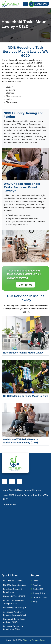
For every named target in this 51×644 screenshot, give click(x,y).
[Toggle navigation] (25, 4)
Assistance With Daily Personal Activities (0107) (14, 613)
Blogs (35, 601)
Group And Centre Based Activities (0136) (14, 621)
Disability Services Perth (34, 640)
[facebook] (4, 482)
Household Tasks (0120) (14, 596)
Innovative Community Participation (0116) (13, 628)
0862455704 (39, 4)
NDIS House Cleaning (13, 581)
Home (35, 581)
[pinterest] (12, 482)
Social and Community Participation (13, 591)
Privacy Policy (39, 593)
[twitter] (20, 482)
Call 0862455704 (17, 278)
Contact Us (26, 285)
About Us (37, 585)
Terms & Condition (41, 597)
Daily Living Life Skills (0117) (16, 608)
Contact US (38, 589)
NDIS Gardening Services (14, 585)
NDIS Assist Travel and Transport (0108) (13, 602)
